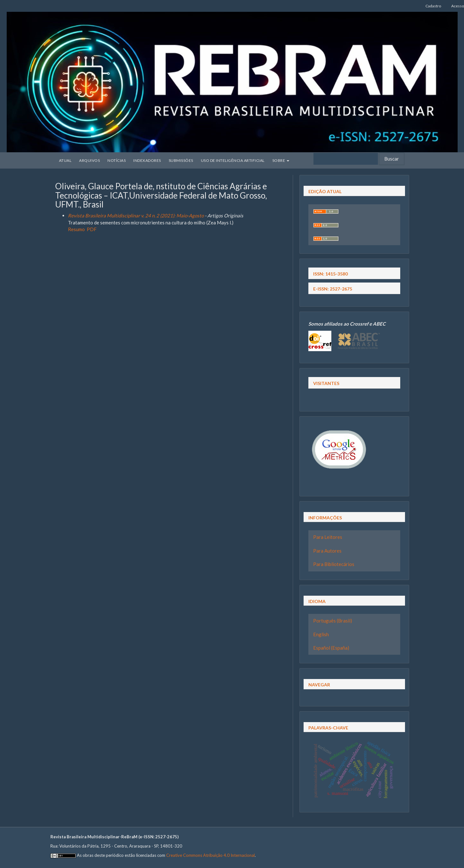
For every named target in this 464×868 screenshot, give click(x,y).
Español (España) (331, 648)
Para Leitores (328, 537)
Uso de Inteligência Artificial (233, 160)
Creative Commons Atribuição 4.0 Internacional (210, 855)
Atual (65, 160)
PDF (92, 229)
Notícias (117, 160)
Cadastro (433, 6)
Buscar (392, 159)
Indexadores (147, 160)
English (321, 634)
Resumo (76, 229)
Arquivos (89, 160)
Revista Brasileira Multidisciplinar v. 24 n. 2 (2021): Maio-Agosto (136, 215)
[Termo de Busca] (346, 159)
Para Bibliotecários (334, 564)
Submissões (181, 160)
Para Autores (327, 551)
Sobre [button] (281, 160)
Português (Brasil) (333, 621)
